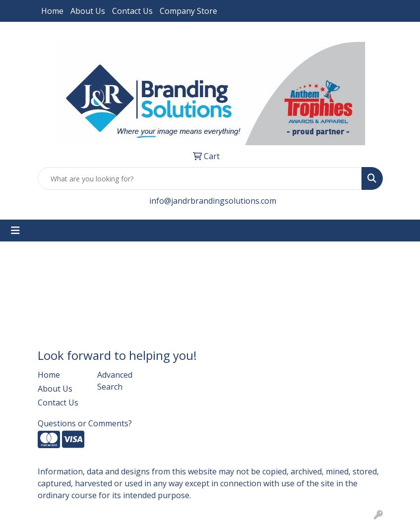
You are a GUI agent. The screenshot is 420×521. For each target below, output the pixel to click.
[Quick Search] (200, 178)
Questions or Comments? (85, 423)
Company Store (188, 11)
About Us (88, 11)
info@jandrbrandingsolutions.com (213, 201)
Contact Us (132, 11)
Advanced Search (115, 381)
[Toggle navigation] (15, 231)
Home (52, 11)
